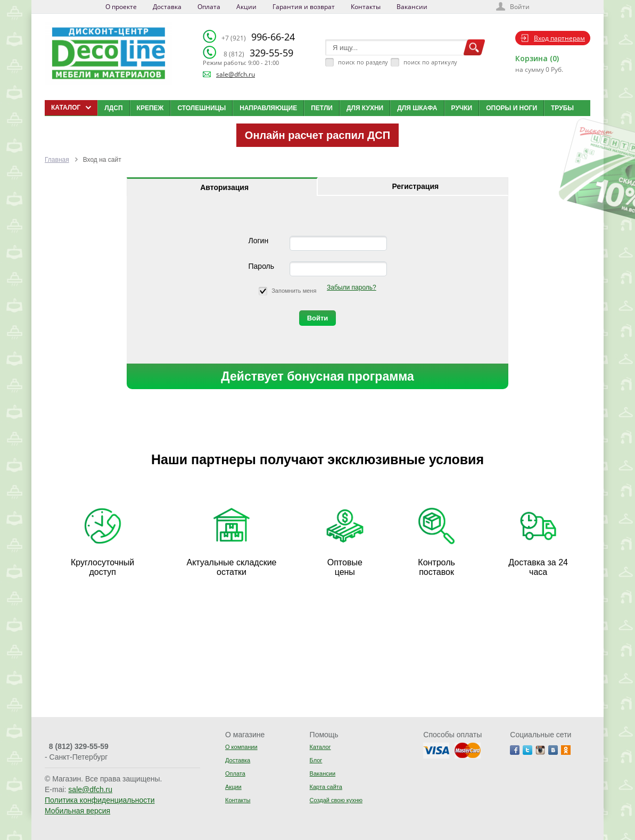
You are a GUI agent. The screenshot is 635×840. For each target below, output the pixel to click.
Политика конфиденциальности (100, 800)
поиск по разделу (363, 62)
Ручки (462, 108)
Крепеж (150, 108)
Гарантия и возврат (304, 7)
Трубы (562, 108)
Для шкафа (417, 108)
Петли (322, 108)
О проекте (121, 7)
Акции (246, 7)
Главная (57, 160)
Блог (316, 760)
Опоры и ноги (512, 108)
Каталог (320, 747)
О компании (241, 747)
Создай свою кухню (336, 800)
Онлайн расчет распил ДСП (317, 135)
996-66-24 (258, 37)
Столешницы (201, 108)
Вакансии (412, 7)
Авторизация (224, 187)
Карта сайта (326, 787)
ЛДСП (113, 108)
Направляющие (268, 108)
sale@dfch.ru (236, 74)
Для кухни (365, 108)
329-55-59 (258, 53)
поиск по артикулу (430, 62)
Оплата (209, 7)
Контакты (366, 7)
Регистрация (416, 186)
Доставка (167, 7)
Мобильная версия (77, 811)
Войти (520, 7)
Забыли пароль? (352, 287)
